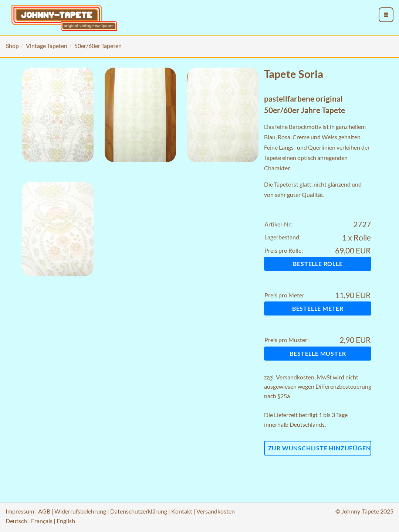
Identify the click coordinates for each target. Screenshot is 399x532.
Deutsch (16, 521)
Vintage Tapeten (47, 46)
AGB (44, 511)
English (66, 521)
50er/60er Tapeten (98, 46)
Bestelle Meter (318, 308)
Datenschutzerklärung (139, 511)
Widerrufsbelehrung (80, 511)
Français (42, 521)
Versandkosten (295, 377)
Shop (12, 46)
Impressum (20, 511)
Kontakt (182, 511)
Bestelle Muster (318, 353)
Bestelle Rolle (318, 264)
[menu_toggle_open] (386, 15)
